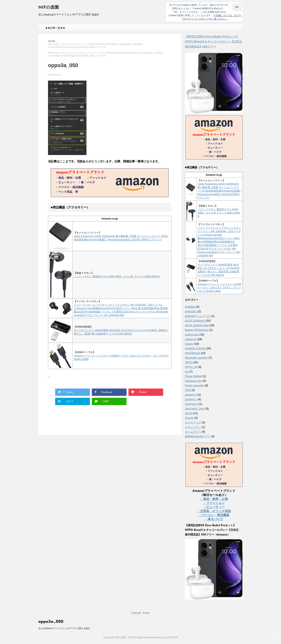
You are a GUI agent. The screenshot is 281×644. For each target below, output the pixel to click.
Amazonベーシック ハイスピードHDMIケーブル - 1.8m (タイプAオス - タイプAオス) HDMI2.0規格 (219, 288)
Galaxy (189, 344)
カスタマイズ (193, 422)
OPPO (189, 362)
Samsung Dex (193, 381)
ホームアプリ (193, 432)
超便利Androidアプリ (198, 436)
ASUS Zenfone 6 (195, 321)
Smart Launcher (195, 385)
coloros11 (191, 339)
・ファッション (214, 503)
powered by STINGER (166, 637)
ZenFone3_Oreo (195, 409)
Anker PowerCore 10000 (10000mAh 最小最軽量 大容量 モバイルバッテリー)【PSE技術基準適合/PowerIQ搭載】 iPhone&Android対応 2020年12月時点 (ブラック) (219, 191)
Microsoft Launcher (196, 358)
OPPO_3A (191, 367)
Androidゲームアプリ (198, 316)
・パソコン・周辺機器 (214, 515)
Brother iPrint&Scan (197, 330)
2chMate (190, 307)
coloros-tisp (192, 335)
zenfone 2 (191, 395)
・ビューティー (214, 507)
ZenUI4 (189, 418)
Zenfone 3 (191, 399)
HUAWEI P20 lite (195, 348)
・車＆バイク (214, 519)
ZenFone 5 (192, 404)
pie (187, 372)
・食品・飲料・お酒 (214, 499)
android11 (191, 311)
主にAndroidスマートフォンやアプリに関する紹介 (64, 628)
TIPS (188, 390)
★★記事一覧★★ (55, 28)
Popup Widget (193, 376)
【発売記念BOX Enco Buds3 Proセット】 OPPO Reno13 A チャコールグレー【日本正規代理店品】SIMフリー (214, 41)
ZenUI (189, 413)
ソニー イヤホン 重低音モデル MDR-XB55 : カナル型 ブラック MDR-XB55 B (117, 276)
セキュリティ (193, 427)
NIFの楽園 (49, 8)
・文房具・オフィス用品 (214, 511)
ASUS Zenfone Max (197, 325)
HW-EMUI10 (192, 353)
